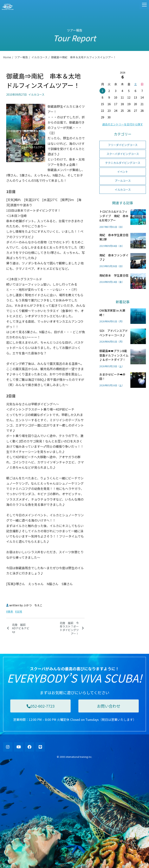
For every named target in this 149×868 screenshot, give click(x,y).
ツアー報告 (21, 57)
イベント (123, 172)
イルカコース (39, 57)
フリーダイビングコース (123, 145)
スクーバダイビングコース (123, 154)
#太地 (19, 611)
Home (7, 57)
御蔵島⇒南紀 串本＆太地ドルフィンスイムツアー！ (84, 57)
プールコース (123, 181)
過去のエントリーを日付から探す (123, 124)
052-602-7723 (41, 706)
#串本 (10, 611)
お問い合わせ (109, 706)
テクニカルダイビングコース (123, 163)
